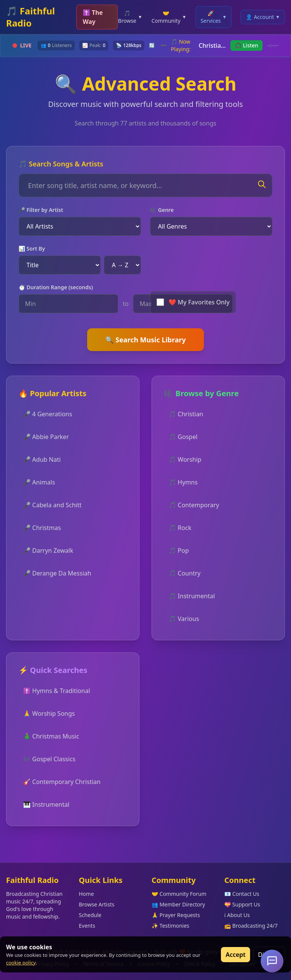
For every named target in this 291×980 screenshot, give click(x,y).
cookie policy (21, 963)
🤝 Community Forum (179, 894)
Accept (235, 955)
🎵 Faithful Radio (31, 17)
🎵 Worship (185, 459)
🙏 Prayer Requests (176, 915)
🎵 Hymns (183, 482)
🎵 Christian (186, 414)
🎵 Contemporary (194, 505)
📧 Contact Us (242, 894)
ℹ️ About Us (237, 915)
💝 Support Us (242, 904)
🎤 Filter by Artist (41, 210)
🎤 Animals (39, 482)
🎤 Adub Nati (42, 459)
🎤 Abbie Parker (46, 437)
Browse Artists (97, 904)
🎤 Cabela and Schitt (52, 505)
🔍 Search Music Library (146, 340)
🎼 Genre (162, 210)
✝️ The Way (93, 17)
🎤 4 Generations (48, 414)
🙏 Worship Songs (49, 713)
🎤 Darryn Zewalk (48, 550)
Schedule (90, 915)
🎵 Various (184, 619)
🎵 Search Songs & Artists (61, 164)
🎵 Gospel (183, 437)
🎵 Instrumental (192, 596)
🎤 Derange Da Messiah (57, 573)
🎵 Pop (179, 550)
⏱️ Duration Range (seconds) (56, 287)
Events (87, 926)
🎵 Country (185, 573)
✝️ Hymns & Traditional (57, 691)
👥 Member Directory (178, 904)
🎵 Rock (180, 528)
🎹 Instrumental (46, 804)
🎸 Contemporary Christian (62, 782)
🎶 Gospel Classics (49, 759)
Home (86, 894)
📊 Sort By (32, 249)
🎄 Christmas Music (51, 736)
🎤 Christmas (42, 528)
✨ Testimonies (171, 926)
